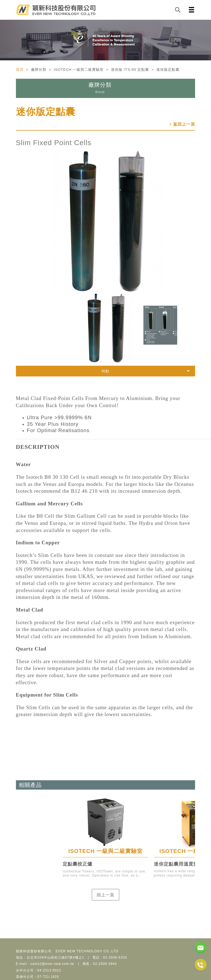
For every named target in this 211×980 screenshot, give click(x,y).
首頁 (20, 70)
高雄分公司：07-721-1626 (38, 977)
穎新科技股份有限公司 (34, 951)
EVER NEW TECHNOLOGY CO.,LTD (87, 951)
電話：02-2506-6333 (110, 958)
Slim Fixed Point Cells (54, 143)
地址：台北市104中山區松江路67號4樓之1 (50, 958)
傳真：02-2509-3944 (100, 964)
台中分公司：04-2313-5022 (39, 970)
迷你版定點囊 (46, 112)
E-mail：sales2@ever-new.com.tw (45, 964)
